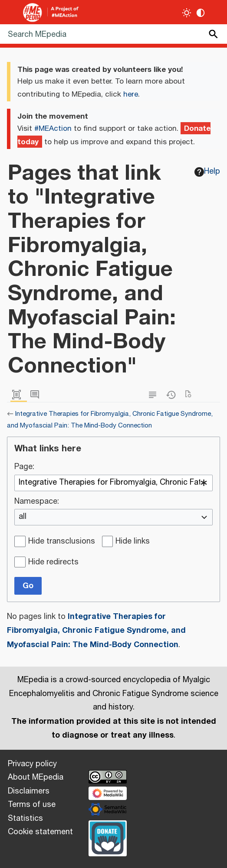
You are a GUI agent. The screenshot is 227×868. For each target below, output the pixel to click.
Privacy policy (32, 764)
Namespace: (37, 502)
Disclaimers (29, 791)
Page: (24, 467)
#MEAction (53, 129)
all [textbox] (23, 517)
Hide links (133, 542)
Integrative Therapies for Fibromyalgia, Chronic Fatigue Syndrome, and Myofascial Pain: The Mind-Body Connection (96, 630)
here (131, 94)
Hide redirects (53, 563)
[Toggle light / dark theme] (187, 13)
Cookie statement (40, 832)
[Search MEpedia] (113, 34)
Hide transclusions (62, 542)
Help (207, 172)
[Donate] (108, 837)
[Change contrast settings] (201, 13)
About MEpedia (36, 777)
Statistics (25, 819)
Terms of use (32, 805)
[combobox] (113, 483)
